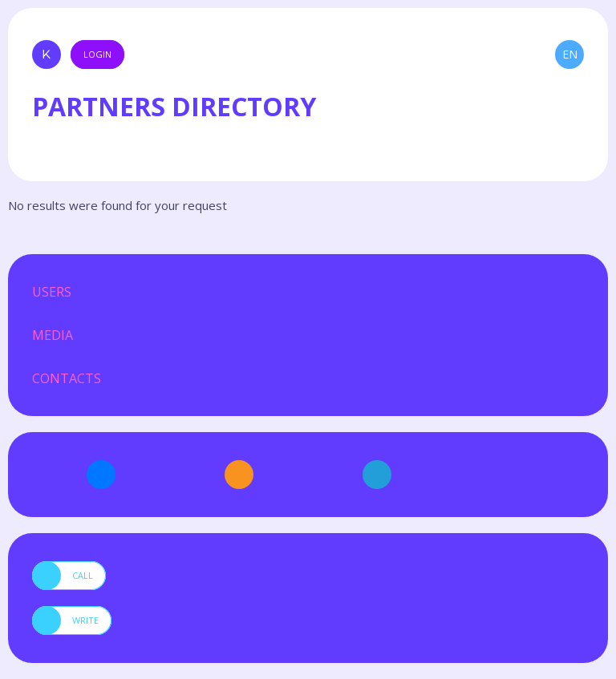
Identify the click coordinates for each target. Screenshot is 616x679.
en (570, 54)
